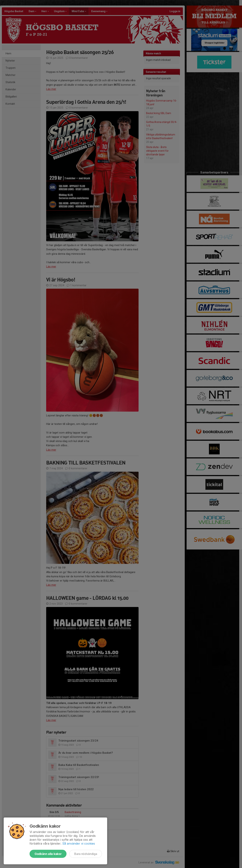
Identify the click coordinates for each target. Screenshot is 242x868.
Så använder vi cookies (79, 843)
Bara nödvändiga (86, 854)
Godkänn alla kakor (48, 854)
